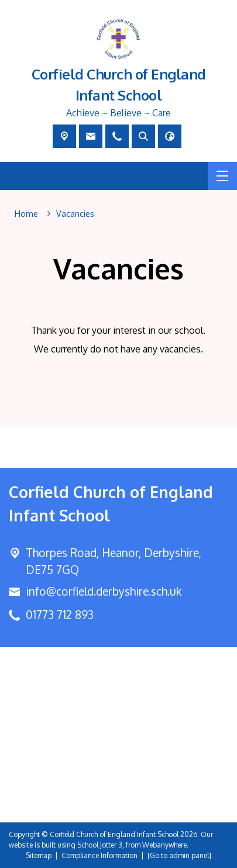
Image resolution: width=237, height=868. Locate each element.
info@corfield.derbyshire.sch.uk (104, 591)
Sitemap (39, 855)
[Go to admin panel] (179, 855)
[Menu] (222, 176)
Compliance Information (99, 855)
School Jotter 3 (100, 845)
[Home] (26, 214)
